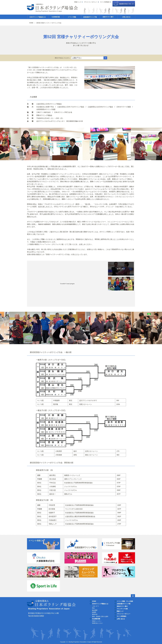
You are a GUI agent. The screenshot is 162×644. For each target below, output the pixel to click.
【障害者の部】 (121, 284)
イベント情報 (72, 17)
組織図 (94, 612)
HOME (94, 601)
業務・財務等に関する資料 (100, 617)
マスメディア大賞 (122, 609)
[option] (32, 144)
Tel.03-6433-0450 (36, 616)
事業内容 (95, 614)
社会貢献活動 (56, 17)
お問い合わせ (126, 17)
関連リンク (78, 2)
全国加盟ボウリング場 (90, 17)
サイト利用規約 (105, 2)
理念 (93, 608)
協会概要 (95, 610)
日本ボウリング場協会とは (38, 17)
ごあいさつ (95, 606)
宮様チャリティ (97, 621)
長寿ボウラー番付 (108, 17)
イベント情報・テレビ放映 (125, 601)
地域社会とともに (97, 623)
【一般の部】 (121, 269)
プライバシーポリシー (91, 2)
